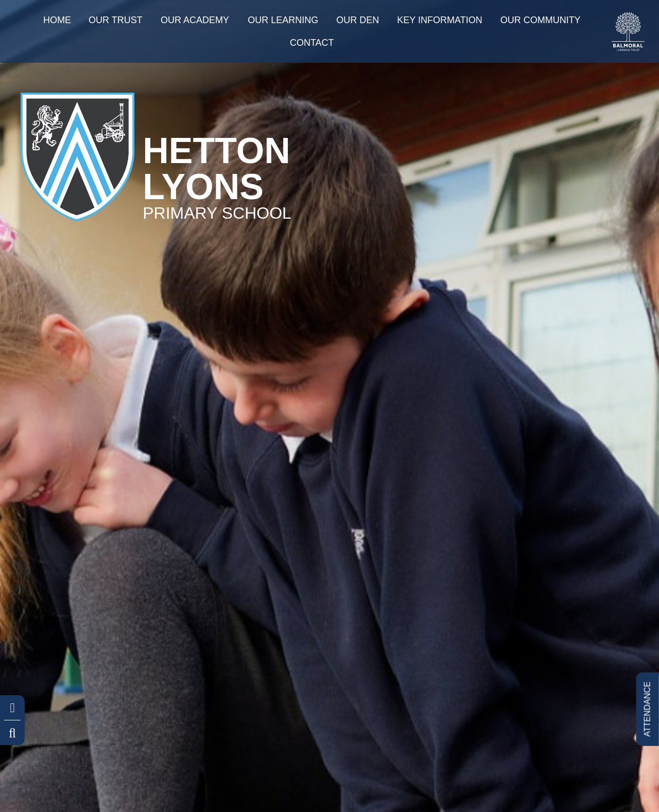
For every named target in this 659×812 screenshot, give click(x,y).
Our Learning (283, 20)
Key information (439, 20)
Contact (312, 43)
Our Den (358, 20)
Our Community (541, 20)
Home (57, 20)
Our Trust (116, 20)
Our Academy (195, 20)
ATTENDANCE (647, 709)
